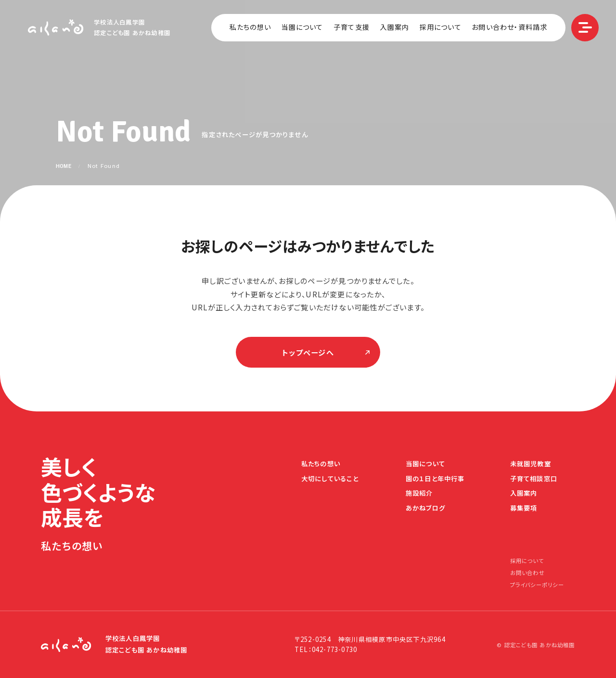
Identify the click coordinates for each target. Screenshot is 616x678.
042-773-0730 (335, 649)
